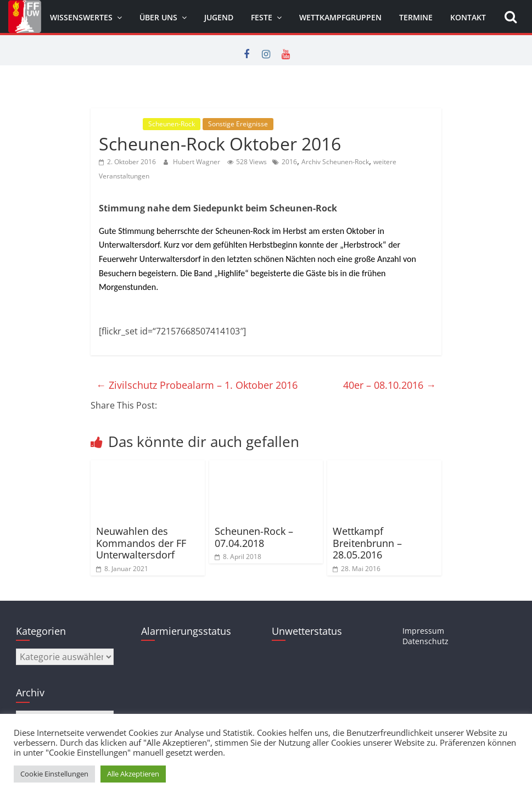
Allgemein (120, 124)
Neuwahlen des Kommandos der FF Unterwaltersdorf (141, 543)
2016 (289, 162)
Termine (416, 17)
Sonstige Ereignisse (238, 124)
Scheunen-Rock (172, 124)
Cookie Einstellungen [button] (54, 774)
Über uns (158, 17)
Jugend (219, 17)
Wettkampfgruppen (340, 17)
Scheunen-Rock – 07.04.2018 (254, 537)
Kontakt (468, 17)
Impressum (423, 631)
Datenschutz (425, 641)
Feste (262, 17)
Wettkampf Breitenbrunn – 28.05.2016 (367, 543)
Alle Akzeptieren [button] (133, 774)
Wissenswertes (81, 17)
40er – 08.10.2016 (390, 385)
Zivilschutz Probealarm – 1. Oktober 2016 (197, 385)
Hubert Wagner (197, 162)
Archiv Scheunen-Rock (335, 162)
